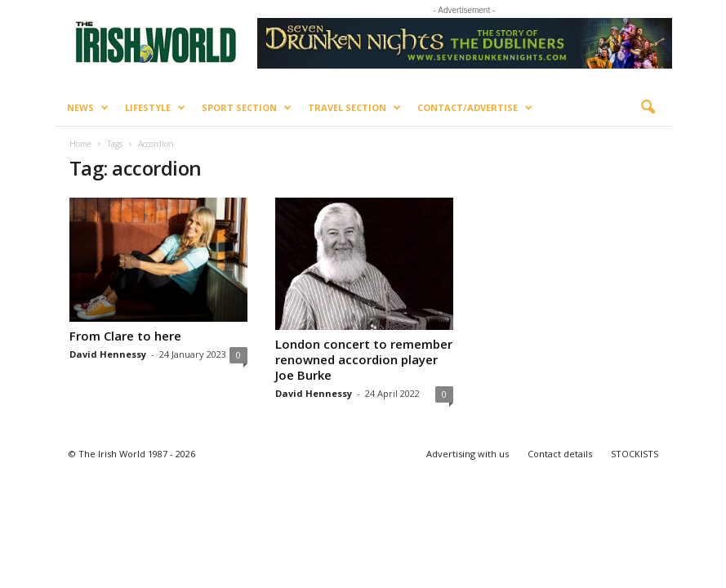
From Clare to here (125, 336)
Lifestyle (155, 108)
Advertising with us (468, 454)
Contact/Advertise (475, 108)
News (88, 108)
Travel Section (354, 108)
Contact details (560, 454)
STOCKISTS (635, 454)
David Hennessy (108, 354)
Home (80, 144)
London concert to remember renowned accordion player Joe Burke (364, 359)
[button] (648, 108)
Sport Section (247, 108)
